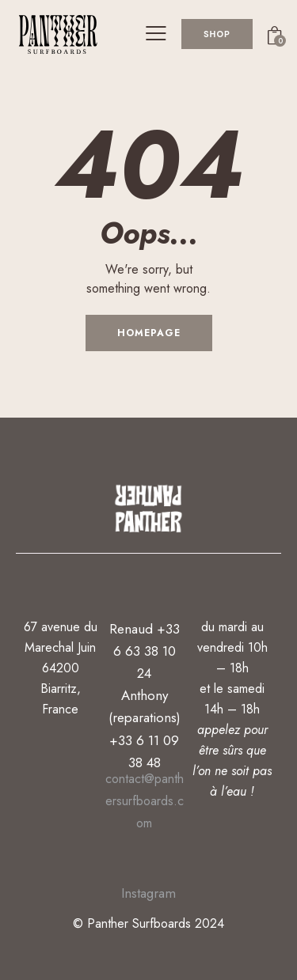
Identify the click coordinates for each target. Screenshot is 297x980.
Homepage (149, 333)
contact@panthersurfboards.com (145, 801)
